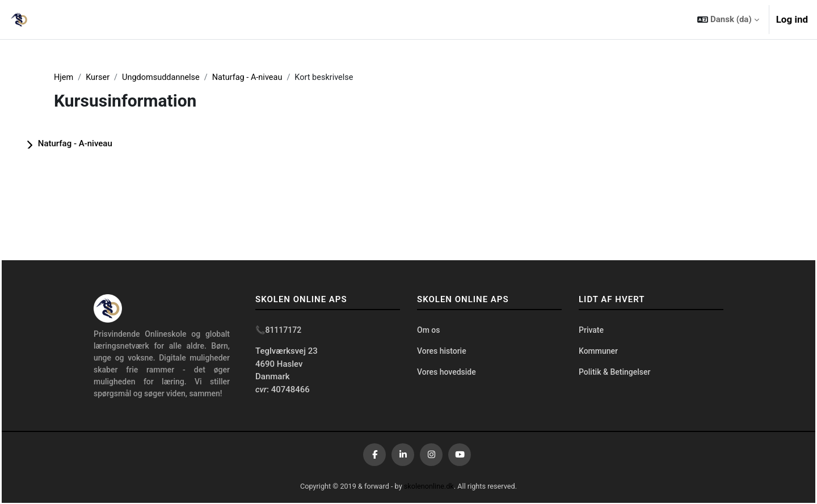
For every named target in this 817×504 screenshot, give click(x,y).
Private (591, 331)
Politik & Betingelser (614, 374)
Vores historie (442, 353)
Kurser (99, 78)
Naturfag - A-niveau (253, 78)
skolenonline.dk (430, 487)
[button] (728, 20)
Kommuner (598, 353)
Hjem (64, 78)
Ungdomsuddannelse (164, 78)
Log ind (792, 19)
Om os (428, 331)
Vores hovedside (447, 374)
